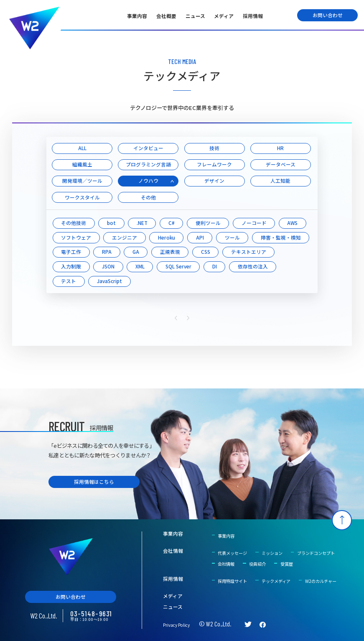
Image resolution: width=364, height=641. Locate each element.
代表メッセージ (232, 553)
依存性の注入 (253, 266)
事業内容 (137, 16)
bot (111, 223)
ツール (232, 238)
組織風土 (82, 164)
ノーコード (254, 223)
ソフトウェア (76, 238)
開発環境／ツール (82, 181)
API (200, 238)
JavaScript (109, 281)
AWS (292, 223)
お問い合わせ (328, 15)
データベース (281, 164)
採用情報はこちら (94, 482)
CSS (206, 252)
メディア (224, 16)
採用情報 (253, 16)
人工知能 (280, 181)
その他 (148, 197)
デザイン (214, 181)
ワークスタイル (82, 197)
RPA (107, 252)
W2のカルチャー (321, 581)
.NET (142, 223)
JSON (108, 266)
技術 (214, 148)
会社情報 (173, 551)
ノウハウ (148, 181)
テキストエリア (249, 252)
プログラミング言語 (148, 164)
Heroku (167, 238)
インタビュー (148, 148)
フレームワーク (214, 164)
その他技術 (74, 223)
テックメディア (276, 581)
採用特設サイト (232, 581)
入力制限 (71, 266)
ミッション (272, 553)
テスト (69, 281)
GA (136, 252)
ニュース (195, 16)
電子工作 (71, 252)
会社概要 (166, 16)
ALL (82, 148)
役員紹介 (257, 564)
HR (280, 148)
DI (215, 266)
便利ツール (208, 223)
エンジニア (125, 238)
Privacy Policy (176, 625)
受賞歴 (287, 564)
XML (140, 266)
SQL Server (178, 266)
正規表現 (170, 252)
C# (172, 223)
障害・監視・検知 (281, 238)
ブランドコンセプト (316, 553)
